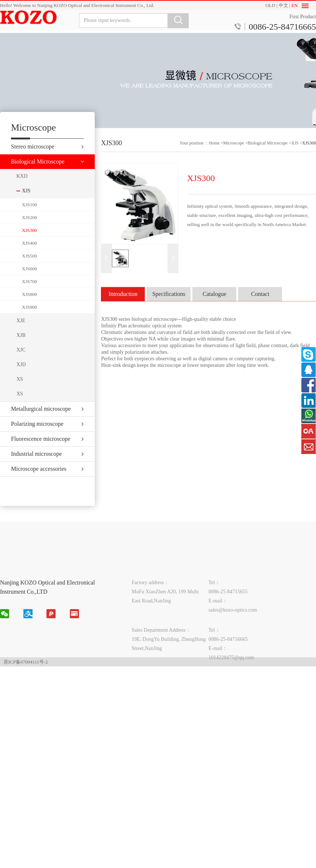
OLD (270, 5)
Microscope (234, 151)
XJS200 (29, 229)
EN (295, 5)
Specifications (169, 302)
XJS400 (29, 254)
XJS (295, 151)
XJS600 (29, 280)
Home (214, 151)
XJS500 (29, 267)
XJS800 (29, 306)
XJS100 (29, 216)
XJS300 (29, 242)
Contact (260, 302)
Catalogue (215, 302)
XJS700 (29, 293)
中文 (283, 5)
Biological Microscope (268, 151)
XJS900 (29, 318)
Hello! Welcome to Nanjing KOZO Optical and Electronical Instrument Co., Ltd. (77, 5)
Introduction (123, 302)
